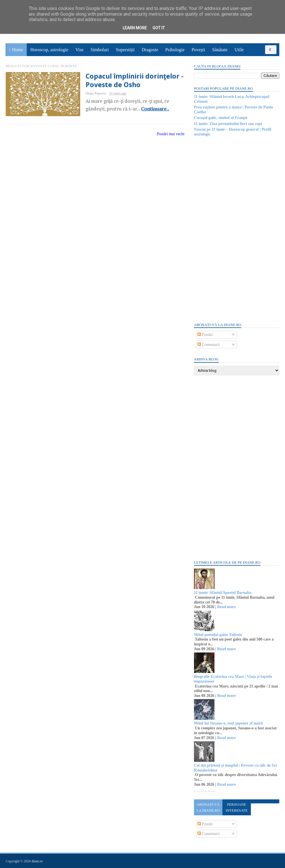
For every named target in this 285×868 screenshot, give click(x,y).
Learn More (135, 28)
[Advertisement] (236, 229)
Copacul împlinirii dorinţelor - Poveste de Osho (131, 80)
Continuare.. (151, 109)
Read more (226, 607)
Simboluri (100, 50)
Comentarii (208, 345)
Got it (159, 28)
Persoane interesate (236, 807)
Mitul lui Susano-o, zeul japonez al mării (228, 723)
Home (18, 50)
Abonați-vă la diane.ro (208, 807)
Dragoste (150, 50)
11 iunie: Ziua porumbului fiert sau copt (228, 124)
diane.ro (37, 861)
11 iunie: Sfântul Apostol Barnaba (222, 593)
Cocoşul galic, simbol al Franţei (220, 118)
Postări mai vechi (167, 134)
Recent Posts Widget (204, 791)
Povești (198, 50)
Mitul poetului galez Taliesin (218, 635)
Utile (239, 50)
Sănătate (220, 50)
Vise (80, 50)
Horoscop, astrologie (49, 50)
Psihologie (175, 50)
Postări (205, 335)
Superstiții (125, 50)
